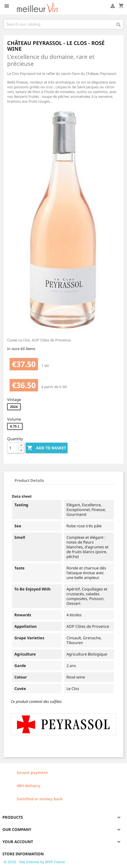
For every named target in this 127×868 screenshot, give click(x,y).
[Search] (63, 24)
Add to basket (47, 448)
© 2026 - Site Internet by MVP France (34, 862)
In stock (13, 349)
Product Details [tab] (29, 480)
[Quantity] (13, 448)
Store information (23, 854)
